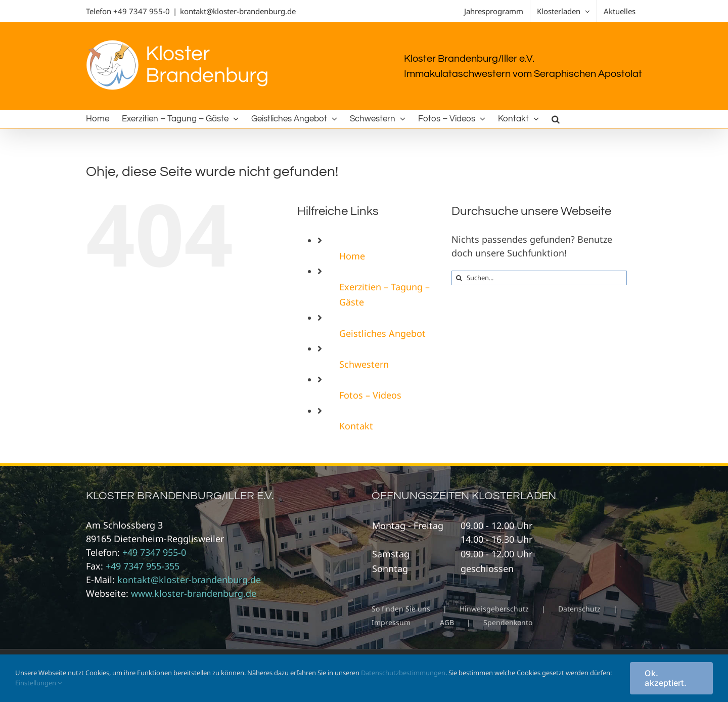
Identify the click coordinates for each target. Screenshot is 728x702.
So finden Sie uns (401, 609)
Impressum (391, 622)
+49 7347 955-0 (142, 11)
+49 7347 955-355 (143, 566)
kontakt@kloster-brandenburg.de (238, 11)
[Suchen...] (539, 278)
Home (352, 256)
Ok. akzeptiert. (666, 678)
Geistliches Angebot (382, 333)
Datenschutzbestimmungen (403, 673)
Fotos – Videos (370, 395)
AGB (447, 622)
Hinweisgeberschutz (494, 609)
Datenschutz (579, 609)
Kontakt (356, 426)
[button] (556, 119)
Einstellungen (38, 683)
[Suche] (459, 278)
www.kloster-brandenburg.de (194, 593)
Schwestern (364, 364)
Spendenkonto (508, 622)
